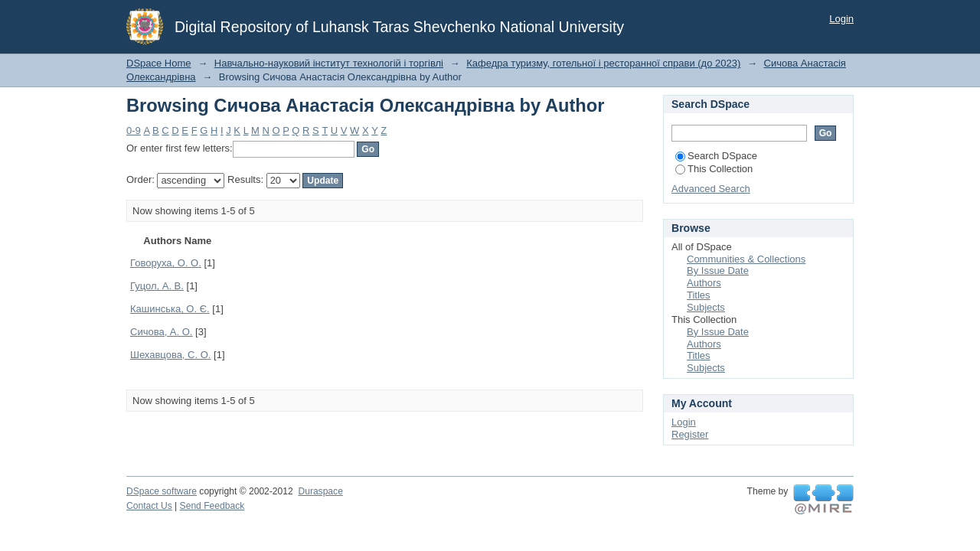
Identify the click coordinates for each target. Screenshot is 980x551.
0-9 (134, 130)
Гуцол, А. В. (157, 286)
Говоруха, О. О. (166, 263)
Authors (704, 283)
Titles (699, 295)
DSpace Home (159, 63)
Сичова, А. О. (162, 332)
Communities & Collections (746, 259)
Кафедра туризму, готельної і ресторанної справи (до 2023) (603, 63)
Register (690, 434)
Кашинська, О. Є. (170, 309)
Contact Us (149, 506)
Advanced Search (711, 189)
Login (841, 19)
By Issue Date (718, 271)
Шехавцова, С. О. (170, 355)
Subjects (706, 307)
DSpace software (162, 491)
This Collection (714, 169)
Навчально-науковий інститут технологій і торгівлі (329, 63)
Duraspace (320, 491)
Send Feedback (212, 506)
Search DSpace (716, 156)
